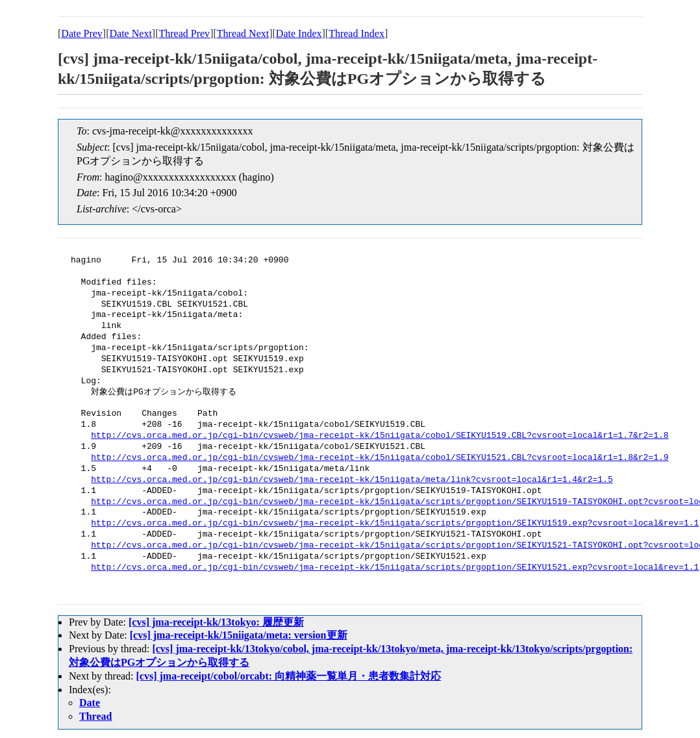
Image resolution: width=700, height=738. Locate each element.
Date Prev (82, 33)
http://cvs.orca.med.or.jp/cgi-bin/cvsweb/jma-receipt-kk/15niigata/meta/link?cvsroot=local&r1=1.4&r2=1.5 (352, 480)
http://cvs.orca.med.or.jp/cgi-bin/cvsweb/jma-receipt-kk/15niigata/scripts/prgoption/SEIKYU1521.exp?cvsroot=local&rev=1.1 (395, 568)
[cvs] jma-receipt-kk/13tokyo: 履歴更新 (216, 622)
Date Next (131, 33)
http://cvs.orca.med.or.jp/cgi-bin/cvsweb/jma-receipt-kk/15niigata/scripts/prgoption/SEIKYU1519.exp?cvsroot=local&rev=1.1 (395, 524)
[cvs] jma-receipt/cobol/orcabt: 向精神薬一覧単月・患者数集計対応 (289, 676)
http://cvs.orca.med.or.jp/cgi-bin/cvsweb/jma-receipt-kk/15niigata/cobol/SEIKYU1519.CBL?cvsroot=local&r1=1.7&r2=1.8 (380, 436)
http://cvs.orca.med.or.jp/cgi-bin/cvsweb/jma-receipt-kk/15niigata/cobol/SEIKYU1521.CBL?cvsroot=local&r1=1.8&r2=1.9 (380, 458)
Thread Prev (184, 33)
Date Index (299, 33)
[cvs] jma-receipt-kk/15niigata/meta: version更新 (239, 635)
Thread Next (243, 33)
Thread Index (356, 33)
